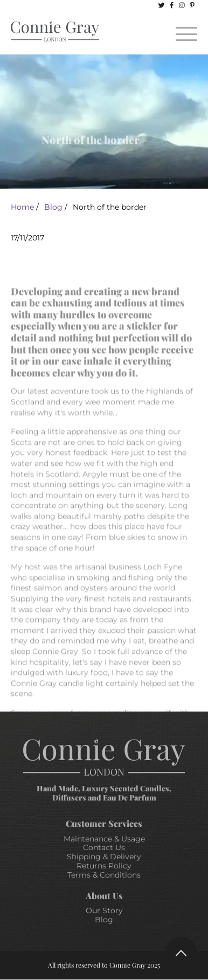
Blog (53, 207)
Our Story (104, 910)
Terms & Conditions (104, 875)
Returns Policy (104, 866)
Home (22, 207)
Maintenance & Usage (104, 839)
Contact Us (104, 847)
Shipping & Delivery (104, 857)
